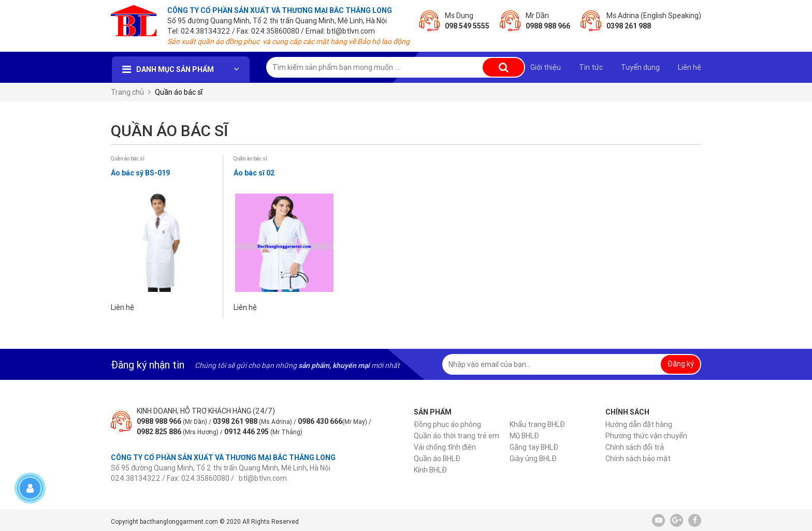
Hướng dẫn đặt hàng (639, 424)
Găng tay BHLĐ (534, 447)
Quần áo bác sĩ (128, 159)
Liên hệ (690, 67)
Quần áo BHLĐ (437, 459)
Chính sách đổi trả (635, 447)
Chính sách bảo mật (638, 459)
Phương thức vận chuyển (646, 436)
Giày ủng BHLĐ (533, 459)
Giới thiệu (546, 67)
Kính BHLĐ (430, 470)
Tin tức (591, 67)
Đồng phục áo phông (447, 424)
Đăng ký (681, 364)
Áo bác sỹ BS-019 (140, 173)
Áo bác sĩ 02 (254, 173)
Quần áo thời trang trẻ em (456, 436)
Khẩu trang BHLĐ (537, 424)
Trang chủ (127, 92)
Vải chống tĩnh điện (445, 447)
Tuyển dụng (640, 67)
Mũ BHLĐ (524, 436)
